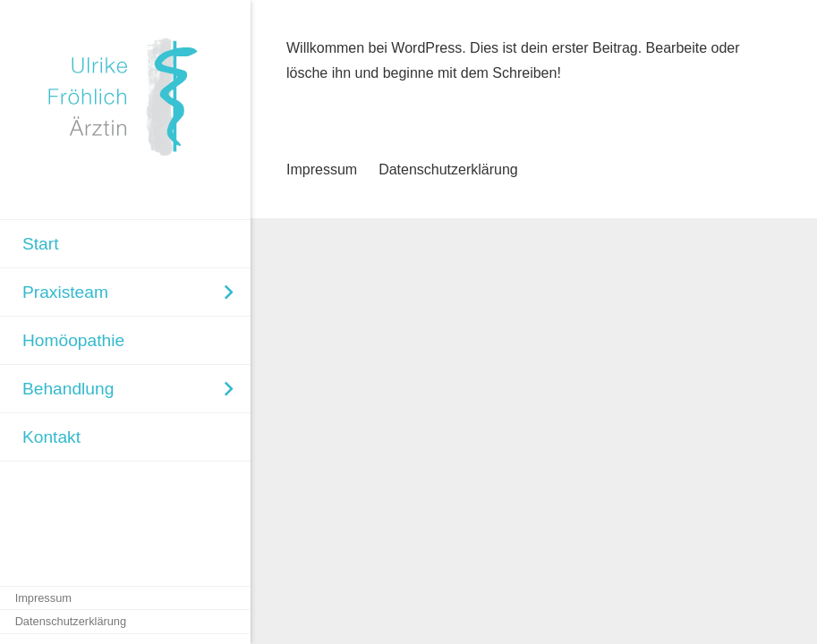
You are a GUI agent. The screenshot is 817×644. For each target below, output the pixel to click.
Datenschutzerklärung (448, 169)
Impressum (322, 169)
